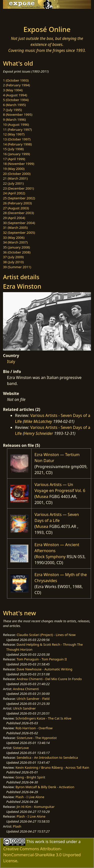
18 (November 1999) (19, 164)
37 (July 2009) (13, 257)
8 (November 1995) (18, 115)
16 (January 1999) (16, 154)
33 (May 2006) (14, 238)
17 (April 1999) (14, 159)
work (40, 842)
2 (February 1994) (16, 85)
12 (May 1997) (14, 134)
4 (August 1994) (15, 95)
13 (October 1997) (17, 139)
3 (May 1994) (13, 90)
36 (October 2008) (17, 252)
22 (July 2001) (13, 183)
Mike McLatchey (38, 421)
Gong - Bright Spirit (30, 777)
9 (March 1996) (14, 120)
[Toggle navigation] (16, 16)
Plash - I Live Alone (30, 797)
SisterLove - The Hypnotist (37, 738)
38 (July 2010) (13, 262)
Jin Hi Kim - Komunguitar (35, 807)
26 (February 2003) (17, 203)
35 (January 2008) (16, 247)
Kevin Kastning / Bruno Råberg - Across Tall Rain (52, 767)
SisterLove (21, 748)
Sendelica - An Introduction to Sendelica (47, 757)
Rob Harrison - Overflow (34, 728)
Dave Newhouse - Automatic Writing (44, 669)
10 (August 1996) (16, 124)
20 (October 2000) (17, 174)
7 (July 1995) (12, 110)
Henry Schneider (39, 433)
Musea (42, 496)
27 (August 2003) (16, 208)
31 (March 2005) (15, 228)
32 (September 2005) (19, 233)
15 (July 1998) (13, 149)
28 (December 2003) (18, 213)
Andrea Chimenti (26, 689)
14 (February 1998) (17, 144)
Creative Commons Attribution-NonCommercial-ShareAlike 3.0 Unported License (42, 855)
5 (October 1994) (16, 100)
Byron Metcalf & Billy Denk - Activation (45, 787)
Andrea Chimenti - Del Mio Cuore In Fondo (49, 679)
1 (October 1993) (16, 80)
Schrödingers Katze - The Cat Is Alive (43, 718)
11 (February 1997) (17, 129)
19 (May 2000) (14, 169)
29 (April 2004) (14, 218)
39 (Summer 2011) (17, 267)
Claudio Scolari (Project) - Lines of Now (46, 635)
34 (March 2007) (15, 242)
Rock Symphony (51, 557)
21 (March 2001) (15, 178)
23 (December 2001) (18, 188)
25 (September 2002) (19, 198)
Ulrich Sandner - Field (33, 699)
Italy (11, 362)
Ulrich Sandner (24, 708)
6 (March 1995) (14, 105)
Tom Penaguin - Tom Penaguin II (42, 659)
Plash (17, 826)
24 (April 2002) (14, 193)
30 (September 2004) (19, 223)
